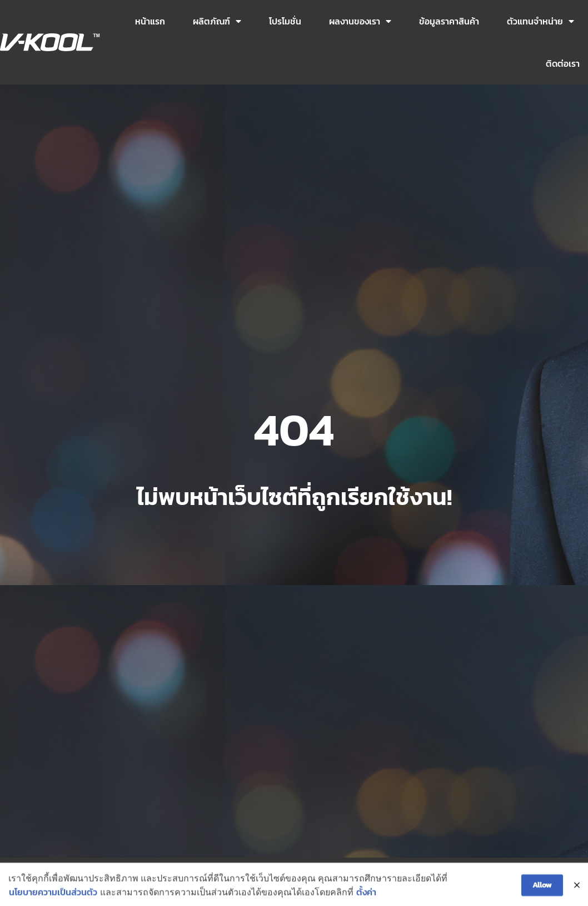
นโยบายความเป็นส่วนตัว (53, 897)
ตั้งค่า (366, 897)
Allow (542, 889)
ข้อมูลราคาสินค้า (449, 21)
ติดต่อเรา (563, 63)
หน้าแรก (150, 21)
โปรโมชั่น (285, 21)
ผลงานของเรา (360, 21)
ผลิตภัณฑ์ (217, 21)
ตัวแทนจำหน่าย (540, 21)
